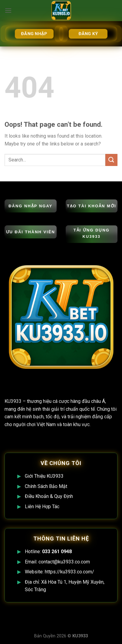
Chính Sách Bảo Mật (46, 486)
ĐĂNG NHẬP (34, 34)
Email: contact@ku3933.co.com (57, 562)
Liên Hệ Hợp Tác (42, 507)
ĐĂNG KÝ (88, 34)
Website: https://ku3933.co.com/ (59, 572)
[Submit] (111, 160)
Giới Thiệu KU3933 (44, 476)
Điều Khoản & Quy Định (49, 496)
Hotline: (48, 552)
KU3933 (13, 401)
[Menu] (8, 10)
